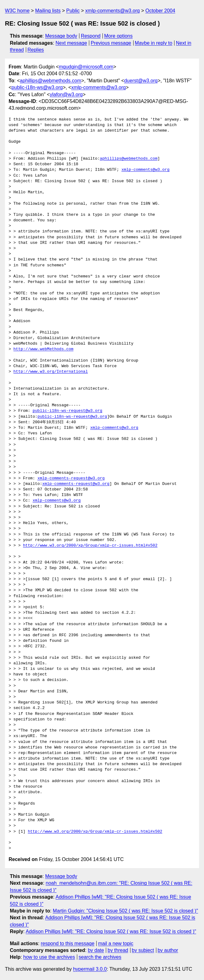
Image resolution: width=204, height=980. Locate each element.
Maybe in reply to (154, 43)
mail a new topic (116, 943)
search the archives (100, 957)
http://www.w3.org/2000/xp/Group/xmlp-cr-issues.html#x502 (90, 546)
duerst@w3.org (141, 81)
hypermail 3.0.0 (90, 969)
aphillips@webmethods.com (51, 81)
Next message (71, 43)
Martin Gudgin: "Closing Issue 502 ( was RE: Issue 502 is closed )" (126, 911)
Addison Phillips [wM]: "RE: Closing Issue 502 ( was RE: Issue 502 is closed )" (111, 931)
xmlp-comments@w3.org (112, 11)
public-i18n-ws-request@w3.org (67, 411)
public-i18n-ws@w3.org (37, 87)
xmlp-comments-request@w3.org (71, 478)
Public (73, 11)
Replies (36, 50)
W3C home (17, 11)
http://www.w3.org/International (51, 372)
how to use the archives (49, 957)
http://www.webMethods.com (44, 349)
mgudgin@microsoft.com (86, 67)
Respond (91, 36)
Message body (61, 36)
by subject (143, 950)
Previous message (111, 43)
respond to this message (67, 943)
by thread (118, 950)
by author (168, 950)
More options (119, 36)
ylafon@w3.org (66, 94)
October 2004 (160, 11)
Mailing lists (48, 11)
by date (96, 950)
